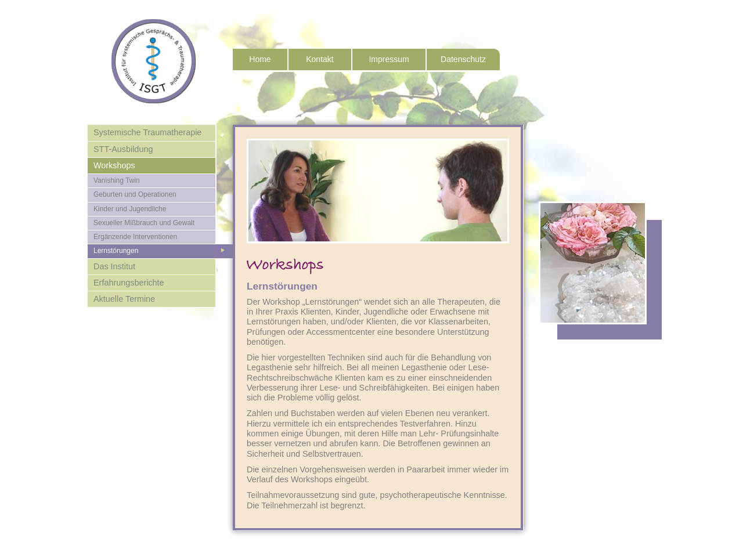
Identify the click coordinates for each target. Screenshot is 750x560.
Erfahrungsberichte (129, 283)
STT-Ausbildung (123, 149)
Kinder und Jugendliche (130, 209)
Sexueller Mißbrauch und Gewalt (144, 223)
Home (260, 59)
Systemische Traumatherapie (147, 132)
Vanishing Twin (117, 180)
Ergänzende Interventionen (135, 237)
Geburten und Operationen (135, 194)
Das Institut (114, 266)
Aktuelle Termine (124, 299)
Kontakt (320, 59)
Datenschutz (463, 59)
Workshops (114, 165)
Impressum (389, 59)
